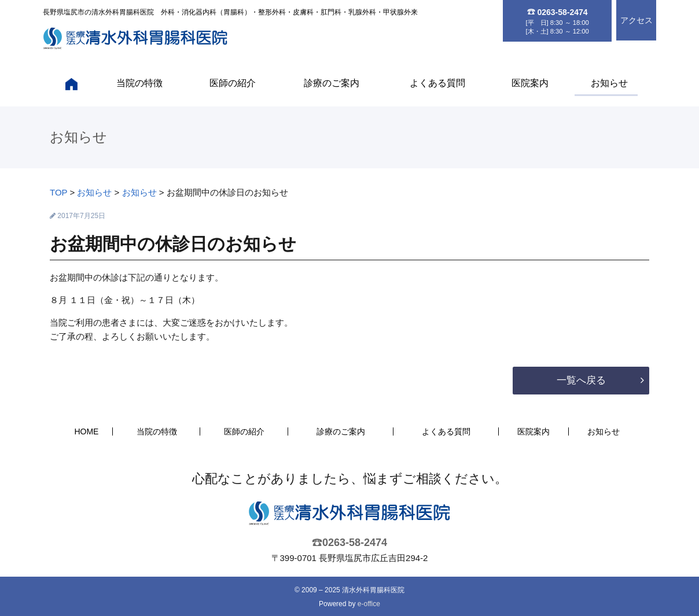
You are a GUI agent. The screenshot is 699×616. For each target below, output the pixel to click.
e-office (369, 604)
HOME (86, 431)
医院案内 (530, 83)
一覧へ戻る (581, 380)
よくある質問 (437, 83)
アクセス (637, 20)
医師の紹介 (233, 83)
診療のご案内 (332, 83)
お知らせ (609, 83)
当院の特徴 (139, 83)
